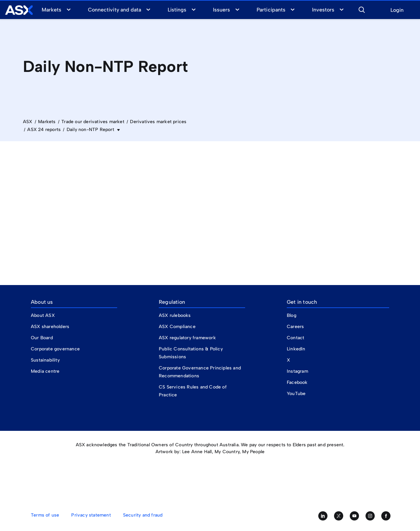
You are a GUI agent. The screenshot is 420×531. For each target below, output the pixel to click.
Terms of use (45, 515)
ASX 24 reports (44, 130)
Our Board (42, 338)
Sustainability (45, 360)
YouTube (296, 394)
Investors (323, 10)
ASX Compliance (177, 327)
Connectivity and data (115, 10)
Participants (271, 10)
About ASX (43, 315)
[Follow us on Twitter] (339, 516)
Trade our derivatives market (93, 122)
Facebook (297, 382)
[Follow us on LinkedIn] (323, 516)
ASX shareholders (51, 327)
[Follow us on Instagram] (370, 516)
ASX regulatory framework (187, 338)
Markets (52, 10)
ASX (28, 122)
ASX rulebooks (175, 315)
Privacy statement (91, 515)
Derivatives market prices (158, 122)
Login (397, 10)
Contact (295, 338)
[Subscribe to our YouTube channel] (354, 516)
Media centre (45, 371)
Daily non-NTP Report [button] (91, 130)
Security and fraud (143, 515)
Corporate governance (55, 349)
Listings (177, 10)
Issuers (221, 10)
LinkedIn (296, 349)
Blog (292, 315)
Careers (295, 327)
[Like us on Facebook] (386, 516)
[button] (362, 9)
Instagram (297, 371)
